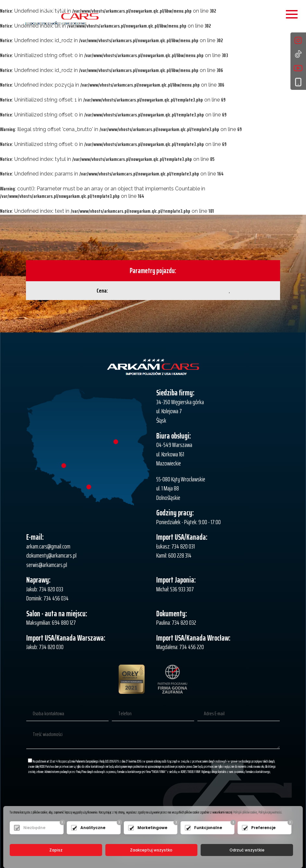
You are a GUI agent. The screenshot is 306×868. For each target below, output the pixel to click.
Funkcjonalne (208, 828)
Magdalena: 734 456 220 (180, 647)
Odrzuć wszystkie (247, 850)
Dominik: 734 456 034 (47, 598)
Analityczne (93, 828)
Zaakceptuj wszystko (151, 850)
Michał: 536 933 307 (175, 589)
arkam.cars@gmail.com (48, 546)
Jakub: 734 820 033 (45, 589)
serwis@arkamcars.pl (47, 565)
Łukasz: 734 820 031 (176, 546)
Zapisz (56, 850)
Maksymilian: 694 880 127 (51, 622)
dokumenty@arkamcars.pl (51, 555)
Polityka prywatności (270, 812)
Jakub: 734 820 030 (45, 647)
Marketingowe (152, 828)
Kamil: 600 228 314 (174, 555)
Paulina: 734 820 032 (176, 622)
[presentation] (230, 794)
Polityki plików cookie (245, 812)
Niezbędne (34, 828)
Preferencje (263, 828)
